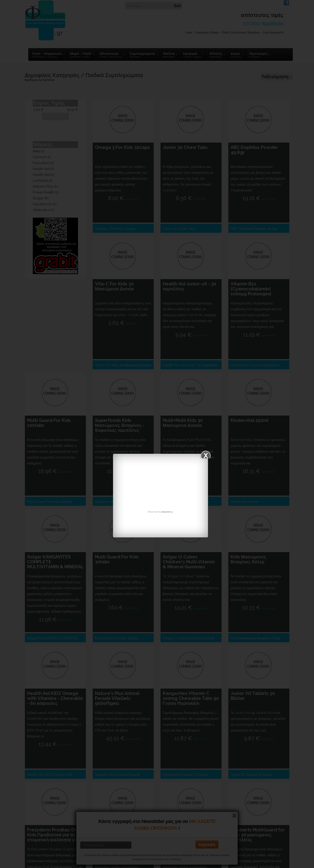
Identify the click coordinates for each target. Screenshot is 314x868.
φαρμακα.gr (167, 512)
